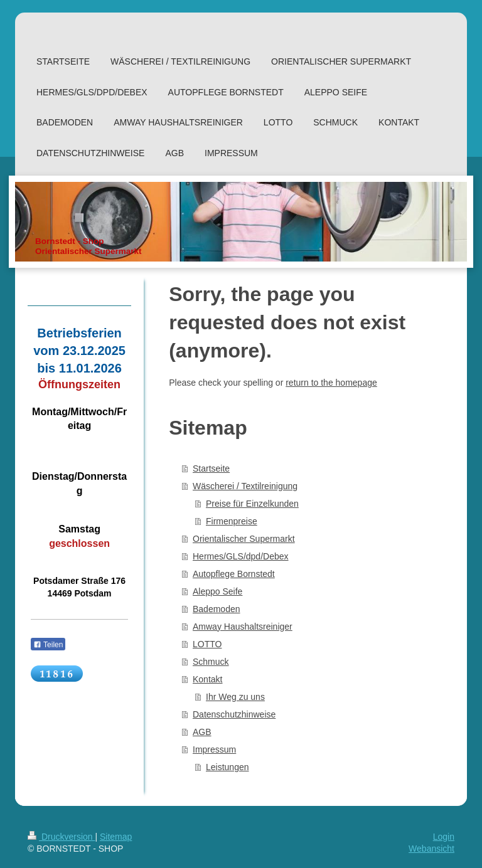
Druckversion (61, 837)
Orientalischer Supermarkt (244, 539)
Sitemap (116, 837)
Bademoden (217, 609)
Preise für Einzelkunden (252, 504)
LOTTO (207, 644)
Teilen (48, 645)
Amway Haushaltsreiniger (243, 627)
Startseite (211, 468)
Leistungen (228, 767)
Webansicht (431, 849)
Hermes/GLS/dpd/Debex (241, 556)
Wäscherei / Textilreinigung (245, 486)
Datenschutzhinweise (234, 714)
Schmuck (211, 662)
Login (444, 837)
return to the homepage (331, 383)
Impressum (214, 749)
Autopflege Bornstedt (234, 574)
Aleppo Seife (217, 591)
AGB (202, 732)
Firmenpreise (232, 521)
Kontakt (207, 679)
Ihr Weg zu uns (235, 697)
